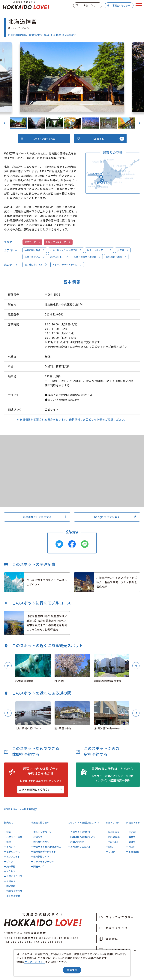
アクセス (11, 871)
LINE (111, 847)
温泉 (9, 842)
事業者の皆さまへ (119, 5)
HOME (7, 809)
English (132, 832)
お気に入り (86, 5)
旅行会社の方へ (41, 842)
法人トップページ (42, 832)
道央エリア (33, 242)
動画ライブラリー (15, 891)
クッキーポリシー (35, 962)
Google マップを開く (115, 517)
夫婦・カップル (35, 257)
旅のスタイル (59, 257)
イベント (11, 847)
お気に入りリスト (15, 876)
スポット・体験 (18, 809)
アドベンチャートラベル (67, 265)
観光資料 (11, 886)
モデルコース (13, 852)
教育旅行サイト (41, 857)
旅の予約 (11, 866)
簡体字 (132, 842)
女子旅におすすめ (36, 265)
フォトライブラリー (43, 862)
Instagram (114, 837)
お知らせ (11, 881)
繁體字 (132, 837)
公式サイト (52, 409)
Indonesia (134, 852)
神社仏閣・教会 (35, 250)
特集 (9, 832)
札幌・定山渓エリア (58, 242)
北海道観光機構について (83, 837)
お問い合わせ (77, 842)
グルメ (10, 862)
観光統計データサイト (45, 852)
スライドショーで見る (38, 139)
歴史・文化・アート (100, 250)
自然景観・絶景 (116, 257)
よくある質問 (13, 896)
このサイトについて (80, 832)
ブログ (112, 852)
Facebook (114, 832)
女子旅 (123, 250)
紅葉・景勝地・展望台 (87, 257)
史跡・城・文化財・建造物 (66, 250)
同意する (72, 970)
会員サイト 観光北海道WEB (47, 847)
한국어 (132, 847)
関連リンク (39, 866)
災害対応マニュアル (80, 847)
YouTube (113, 842)
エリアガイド (13, 857)
